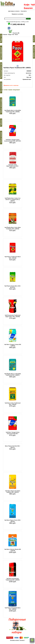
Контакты (24, 11)
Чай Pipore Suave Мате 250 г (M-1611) (13, 287)
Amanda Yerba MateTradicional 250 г (13, 165)
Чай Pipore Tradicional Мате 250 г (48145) (13, 257)
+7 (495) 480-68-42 (18, 24)
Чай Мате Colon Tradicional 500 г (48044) (13, 404)
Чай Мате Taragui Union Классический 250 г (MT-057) (13, 140)
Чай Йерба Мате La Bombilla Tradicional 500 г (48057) (13, 374)
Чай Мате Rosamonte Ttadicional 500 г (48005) (13, 579)
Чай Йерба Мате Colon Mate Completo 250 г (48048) (13, 228)
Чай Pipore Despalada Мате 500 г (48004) (13, 608)
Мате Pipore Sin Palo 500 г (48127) (13, 447)
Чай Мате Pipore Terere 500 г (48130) (13, 521)
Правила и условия (18, 14)
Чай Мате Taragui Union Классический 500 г (13, 433)
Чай (33, 5)
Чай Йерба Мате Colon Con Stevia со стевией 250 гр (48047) (13, 200)
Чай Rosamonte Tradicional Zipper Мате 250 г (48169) (13, 316)
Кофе (27, 5)
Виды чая (11, 34)
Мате (16, 34)
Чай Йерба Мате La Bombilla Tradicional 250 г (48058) (13, 111)
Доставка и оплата (14, 11)
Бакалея (28, 8)
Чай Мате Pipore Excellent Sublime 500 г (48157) (13, 492)
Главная (5, 34)
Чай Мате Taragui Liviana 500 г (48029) (13, 345)
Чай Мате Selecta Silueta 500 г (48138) (13, 550)
